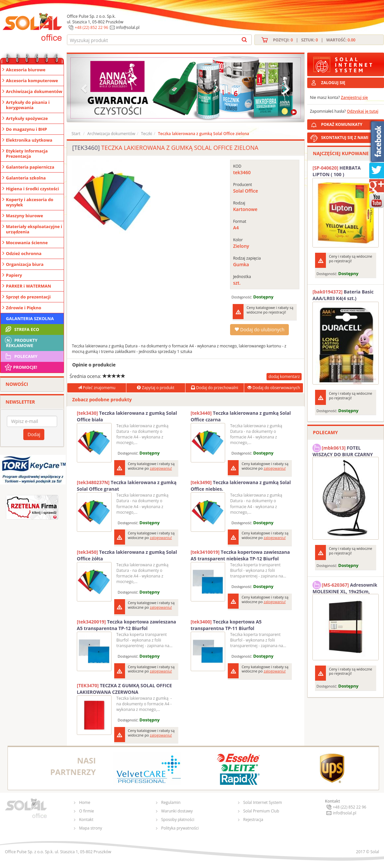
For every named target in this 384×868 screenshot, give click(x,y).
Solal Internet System (263, 802)
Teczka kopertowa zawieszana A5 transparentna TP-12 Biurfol (127, 625)
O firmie (86, 811)
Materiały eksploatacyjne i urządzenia (34, 229)
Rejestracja (253, 820)
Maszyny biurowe (24, 216)
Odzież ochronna (24, 253)
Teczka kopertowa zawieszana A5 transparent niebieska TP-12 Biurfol (240, 555)
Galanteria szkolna (26, 178)
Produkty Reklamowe (21, 342)
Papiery (14, 275)
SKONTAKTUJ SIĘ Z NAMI (345, 138)
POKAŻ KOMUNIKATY (351, 123)
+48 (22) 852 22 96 (92, 27)
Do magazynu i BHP (26, 129)
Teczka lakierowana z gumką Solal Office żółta (127, 555)
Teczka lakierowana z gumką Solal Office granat (127, 486)
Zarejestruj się (354, 97)
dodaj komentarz (284, 376)
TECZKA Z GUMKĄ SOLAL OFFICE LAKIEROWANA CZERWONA (124, 689)
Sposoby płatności (178, 820)
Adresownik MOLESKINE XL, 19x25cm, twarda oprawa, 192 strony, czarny (345, 587)
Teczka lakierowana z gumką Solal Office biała (127, 416)
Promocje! (21, 367)
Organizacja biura (25, 264)
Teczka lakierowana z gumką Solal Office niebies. (241, 486)
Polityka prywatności (180, 828)
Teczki (146, 134)
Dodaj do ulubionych (259, 329)
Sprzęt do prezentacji (28, 297)
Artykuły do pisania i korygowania (28, 105)
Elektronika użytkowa (29, 140)
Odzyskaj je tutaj (363, 111)
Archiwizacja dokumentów (34, 91)
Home (85, 802)
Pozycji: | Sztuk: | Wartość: (314, 40)
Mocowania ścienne (27, 243)
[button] (85, 88)
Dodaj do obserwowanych (274, 388)
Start (76, 134)
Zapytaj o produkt (156, 388)
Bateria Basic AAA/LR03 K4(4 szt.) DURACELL (343, 295)
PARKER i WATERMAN (29, 286)
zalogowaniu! (161, 468)
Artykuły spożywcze (27, 118)
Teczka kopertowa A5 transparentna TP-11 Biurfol (226, 625)
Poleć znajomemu (96, 388)
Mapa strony (91, 828)
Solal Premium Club (261, 811)
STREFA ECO (21, 329)
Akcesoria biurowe (26, 70)
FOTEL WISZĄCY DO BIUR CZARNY (343, 450)
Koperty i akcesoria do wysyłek (30, 202)
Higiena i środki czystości (32, 189)
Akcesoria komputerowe (32, 81)
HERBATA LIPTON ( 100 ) (337, 171)
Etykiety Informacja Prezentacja (27, 153)
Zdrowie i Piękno (24, 308)
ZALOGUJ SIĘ (333, 83)
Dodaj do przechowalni (214, 388)
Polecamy (21, 356)
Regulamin (171, 802)
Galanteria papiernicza (30, 167)
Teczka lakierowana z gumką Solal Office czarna (241, 416)
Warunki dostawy (177, 811)
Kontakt (86, 820)
